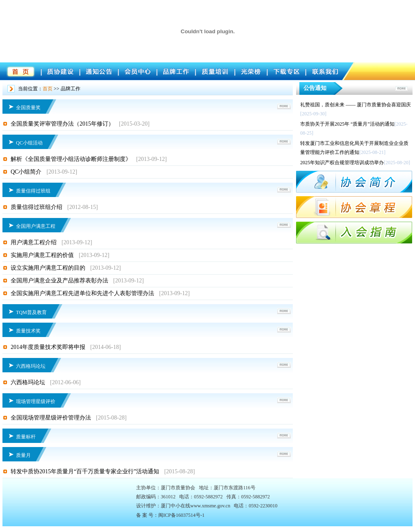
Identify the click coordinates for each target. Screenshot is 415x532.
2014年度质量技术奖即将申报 (48, 347)
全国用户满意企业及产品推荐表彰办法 (59, 281)
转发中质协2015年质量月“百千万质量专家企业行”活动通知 (85, 471)
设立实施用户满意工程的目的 (48, 268)
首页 (48, 89)
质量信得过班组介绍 (36, 207)
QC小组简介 (26, 172)
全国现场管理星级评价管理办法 (51, 418)
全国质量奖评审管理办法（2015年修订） (62, 124)
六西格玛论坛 (28, 382)
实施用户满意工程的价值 (42, 255)
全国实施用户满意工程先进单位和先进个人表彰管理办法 (82, 293)
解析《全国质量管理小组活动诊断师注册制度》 (71, 159)
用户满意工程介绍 (34, 242)
